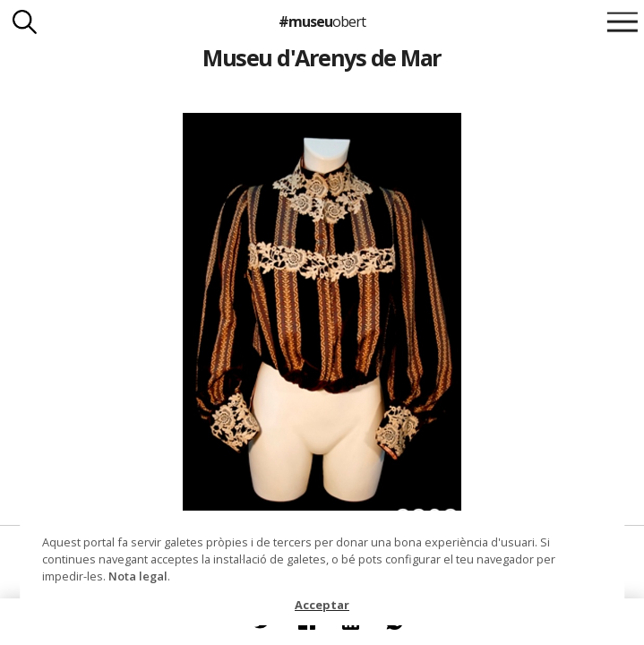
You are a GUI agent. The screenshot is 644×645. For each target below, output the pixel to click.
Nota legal (138, 576)
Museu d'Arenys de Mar (322, 57)
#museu (322, 21)
